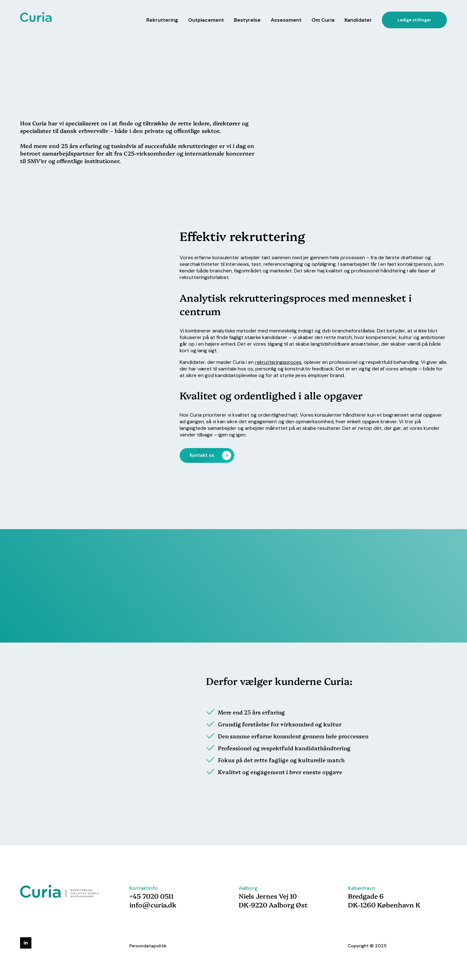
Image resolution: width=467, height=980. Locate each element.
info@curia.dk (153, 905)
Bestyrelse (247, 20)
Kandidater (358, 20)
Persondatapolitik (148, 946)
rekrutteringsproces (278, 362)
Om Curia (323, 20)
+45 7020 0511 (152, 896)
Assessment (286, 20)
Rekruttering (162, 20)
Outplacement (206, 20)
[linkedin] (26, 943)
